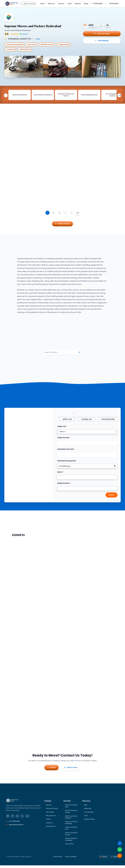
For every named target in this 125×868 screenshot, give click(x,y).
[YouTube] (29, 817)
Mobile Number (64, 485)
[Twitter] (13, 817)
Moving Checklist (90, 821)
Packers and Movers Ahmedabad (72, 842)
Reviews (23, 34)
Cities (70, 4)
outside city (87, 421)
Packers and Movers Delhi (72, 807)
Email (37, 39)
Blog (86, 806)
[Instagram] (24, 817)
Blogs (86, 4)
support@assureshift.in (16, 826)
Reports (78, 4)
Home (42, 4)
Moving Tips (88, 810)
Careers (49, 821)
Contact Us (50, 825)
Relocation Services (52, 810)
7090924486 (97, 4)
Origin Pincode (63, 440)
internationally (108, 421)
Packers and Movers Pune (72, 830)
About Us (51, 4)
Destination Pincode (65, 451)
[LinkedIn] (18, 817)
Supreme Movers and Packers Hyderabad (40, 26)
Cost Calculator (89, 814)
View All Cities (70, 846)
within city (67, 421)
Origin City (62, 429)
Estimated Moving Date (67, 463)
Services (61, 4)
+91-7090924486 (14, 823)
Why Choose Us (51, 817)
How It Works (50, 814)
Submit (112, 497)
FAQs (86, 817)
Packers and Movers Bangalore (72, 819)
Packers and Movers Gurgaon (72, 836)
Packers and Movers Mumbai (72, 813)
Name (60, 474)
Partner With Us (51, 828)
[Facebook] (8, 817)
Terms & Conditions (71, 859)
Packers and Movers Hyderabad (72, 824)
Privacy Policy (58, 859)
